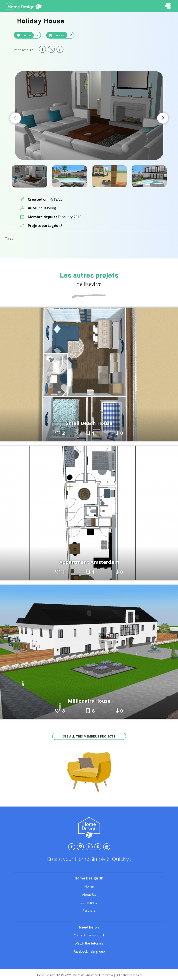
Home (89, 886)
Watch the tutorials (89, 943)
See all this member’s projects (89, 736)
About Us (89, 894)
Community (89, 902)
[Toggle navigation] (168, 6)
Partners (89, 910)
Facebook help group (89, 951)
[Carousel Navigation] (89, 118)
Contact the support (89, 935)
